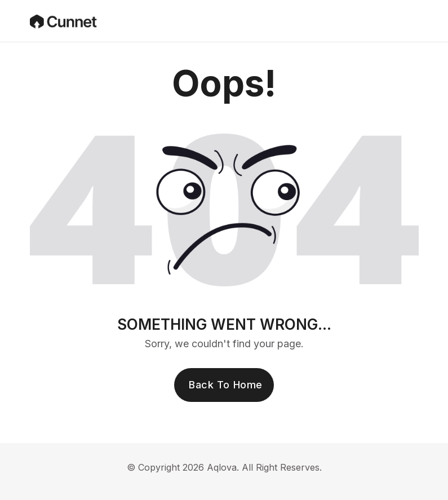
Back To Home (225, 385)
